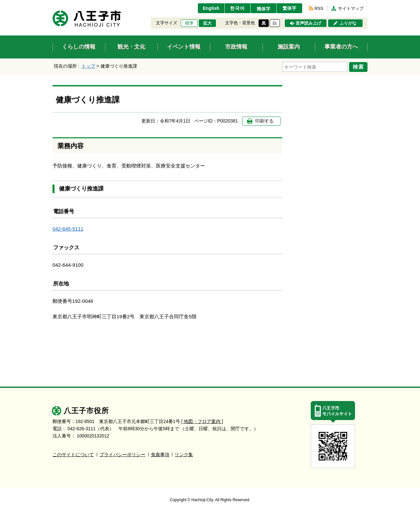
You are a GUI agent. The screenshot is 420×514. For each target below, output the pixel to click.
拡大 (207, 23)
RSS (319, 8)
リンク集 (184, 455)
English (211, 8)
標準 (189, 23)
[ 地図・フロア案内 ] (202, 422)
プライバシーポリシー (122, 455)
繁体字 (289, 8)
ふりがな (348, 23)
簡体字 (263, 9)
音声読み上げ (308, 23)
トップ (88, 66)
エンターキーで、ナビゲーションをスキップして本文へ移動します (53, 4)
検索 (358, 67)
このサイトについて (73, 455)
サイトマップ (351, 8)
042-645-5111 (68, 229)
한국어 (237, 8)
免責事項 (160, 455)
